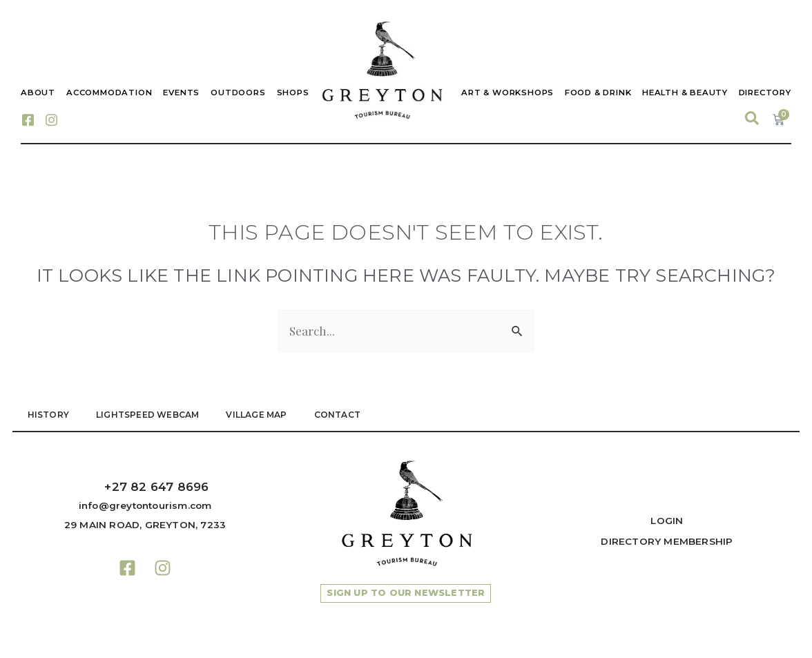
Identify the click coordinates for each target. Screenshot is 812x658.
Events (181, 93)
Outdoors (238, 93)
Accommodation (109, 93)
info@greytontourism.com (145, 505)
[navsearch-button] (752, 119)
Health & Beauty (685, 93)
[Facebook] (28, 119)
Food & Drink (598, 93)
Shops (293, 93)
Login (667, 521)
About (38, 93)
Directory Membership (667, 541)
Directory (765, 93)
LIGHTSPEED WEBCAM (148, 415)
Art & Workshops (507, 93)
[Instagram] (51, 119)
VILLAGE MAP (258, 415)
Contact (339, 415)
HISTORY (48, 415)
